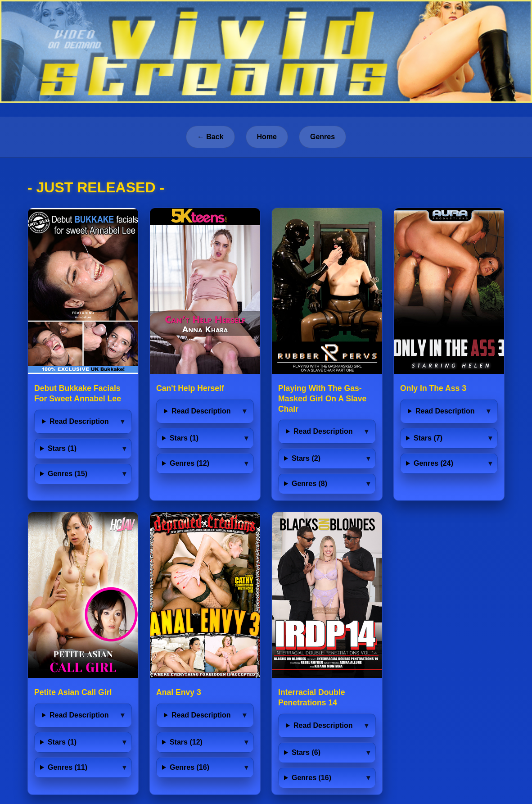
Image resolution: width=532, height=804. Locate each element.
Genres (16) (189, 767)
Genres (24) (433, 463)
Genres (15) (68, 474)
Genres (322, 137)
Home (267, 137)
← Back (210, 137)
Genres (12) (189, 463)
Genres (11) (68, 767)
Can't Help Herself (190, 388)
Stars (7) (428, 438)
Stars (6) (306, 752)
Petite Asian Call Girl (73, 692)
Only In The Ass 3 (433, 388)
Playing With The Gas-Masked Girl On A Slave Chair (322, 399)
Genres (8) (309, 484)
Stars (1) (62, 448)
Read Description (79, 421)
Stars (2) (306, 458)
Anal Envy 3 (179, 692)
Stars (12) (186, 742)
